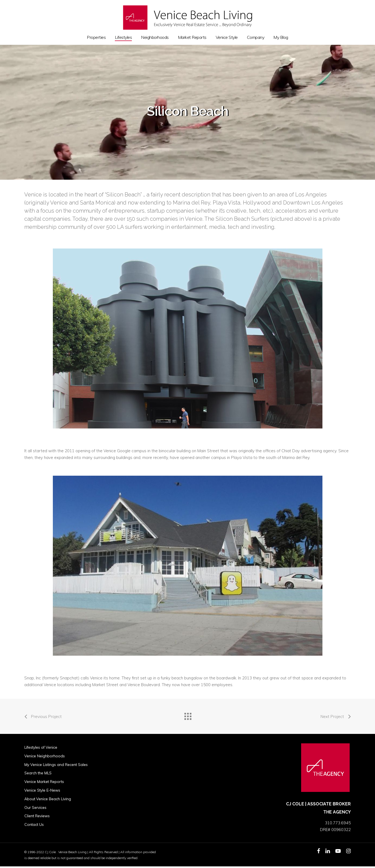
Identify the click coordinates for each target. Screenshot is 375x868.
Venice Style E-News (42, 790)
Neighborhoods (155, 38)
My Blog (281, 38)
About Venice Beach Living (48, 799)
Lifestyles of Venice (41, 747)
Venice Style (227, 38)
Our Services (35, 808)
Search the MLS (38, 773)
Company (256, 38)
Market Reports (192, 38)
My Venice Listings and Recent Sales (56, 765)
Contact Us (34, 825)
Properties (96, 38)
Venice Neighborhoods (44, 756)
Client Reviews (37, 816)
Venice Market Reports (44, 782)
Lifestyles (123, 38)
